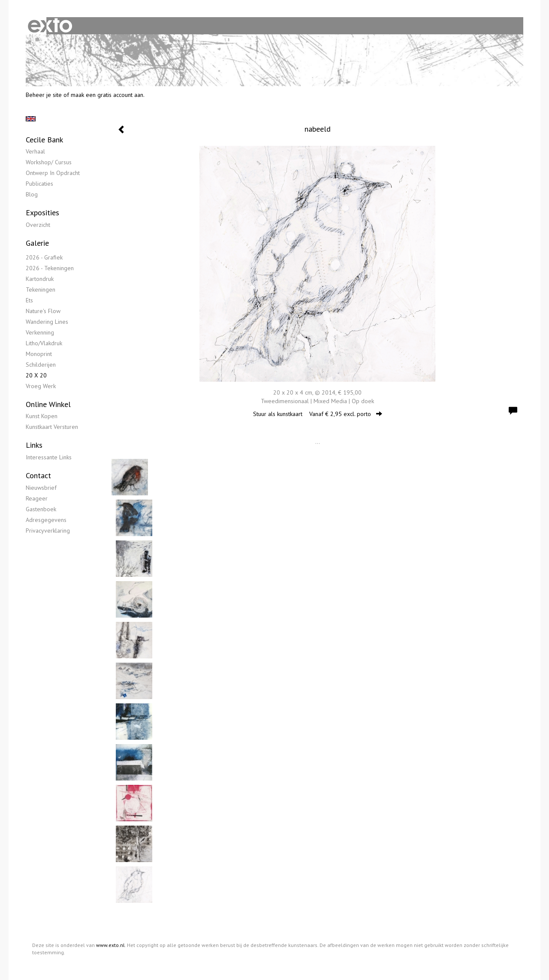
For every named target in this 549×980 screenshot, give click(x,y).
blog (32, 194)
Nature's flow (43, 311)
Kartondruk (40, 279)
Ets (29, 300)
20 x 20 (36, 375)
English (31, 119)
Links (34, 445)
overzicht (38, 225)
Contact (38, 475)
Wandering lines (47, 322)
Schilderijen (41, 365)
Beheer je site (44, 95)
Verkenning (40, 332)
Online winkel (48, 404)
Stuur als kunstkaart (318, 414)
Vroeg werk (41, 386)
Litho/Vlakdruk (44, 343)
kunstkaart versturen (52, 427)
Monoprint (39, 354)
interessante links (49, 457)
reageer (37, 498)
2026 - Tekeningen (50, 268)
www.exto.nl (110, 945)
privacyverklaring (48, 531)
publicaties (39, 184)
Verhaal (35, 151)
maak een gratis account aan (107, 95)
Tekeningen (41, 289)
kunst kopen (42, 416)
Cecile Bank (44, 140)
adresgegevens (46, 520)
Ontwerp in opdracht (53, 173)
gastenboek (41, 509)
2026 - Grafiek (44, 257)
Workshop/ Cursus (49, 162)
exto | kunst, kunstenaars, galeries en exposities (50, 26)
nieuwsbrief (41, 488)
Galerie (37, 243)
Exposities (42, 213)
